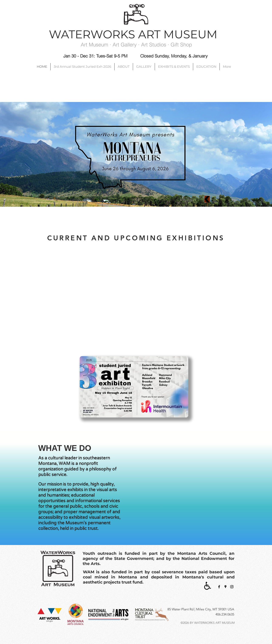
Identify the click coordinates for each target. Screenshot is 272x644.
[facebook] (219, 587)
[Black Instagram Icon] (232, 587)
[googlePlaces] (225, 587)
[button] (183, 486)
